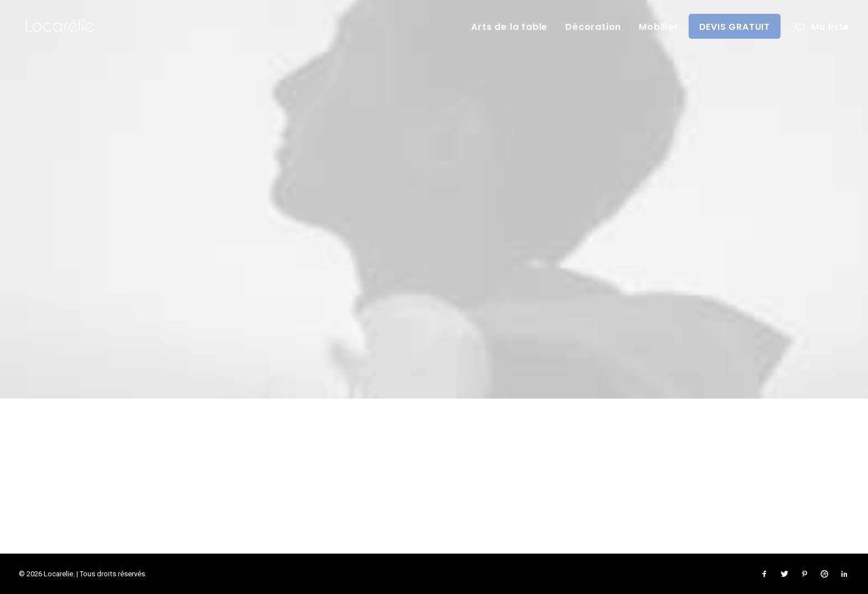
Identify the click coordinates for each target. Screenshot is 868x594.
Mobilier (658, 27)
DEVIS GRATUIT (735, 27)
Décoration (593, 27)
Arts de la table (509, 27)
